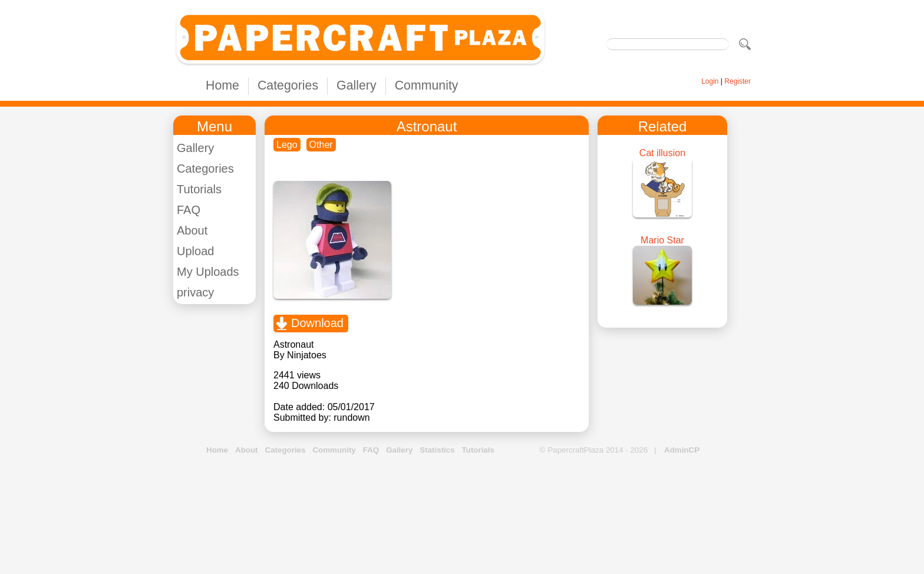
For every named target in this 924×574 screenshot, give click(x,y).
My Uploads (208, 272)
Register (737, 81)
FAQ (189, 210)
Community (427, 85)
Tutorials (199, 189)
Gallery (357, 85)
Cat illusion (662, 153)
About (192, 230)
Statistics (437, 450)
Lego (287, 145)
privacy (195, 292)
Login (710, 81)
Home (222, 85)
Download (317, 323)
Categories (288, 85)
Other (321, 145)
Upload (195, 251)
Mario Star (662, 240)
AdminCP (682, 450)
